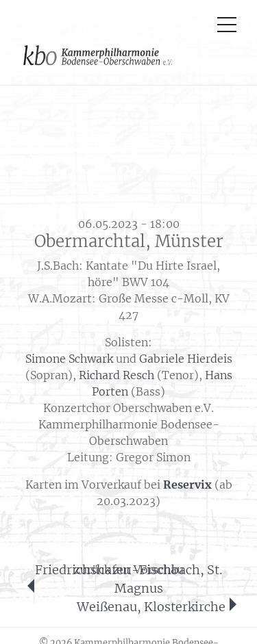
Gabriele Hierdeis (186, 359)
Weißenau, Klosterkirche (151, 607)
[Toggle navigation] (227, 17)
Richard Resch (117, 375)
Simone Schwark (69, 359)
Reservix (187, 485)
